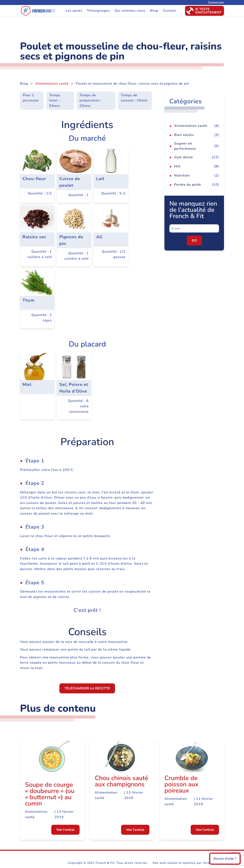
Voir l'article (65, 830)
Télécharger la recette (87, 688)
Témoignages (98, 11)
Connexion (216, 2)
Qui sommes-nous (130, 11)
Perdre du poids (188, 185)
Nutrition (182, 175)
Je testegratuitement (203, 11)
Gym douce (184, 157)
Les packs (74, 11)
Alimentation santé (52, 84)
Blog (154, 11)
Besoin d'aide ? (225, 859)
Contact (169, 11)
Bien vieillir (184, 135)
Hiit (177, 166)
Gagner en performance (185, 146)
